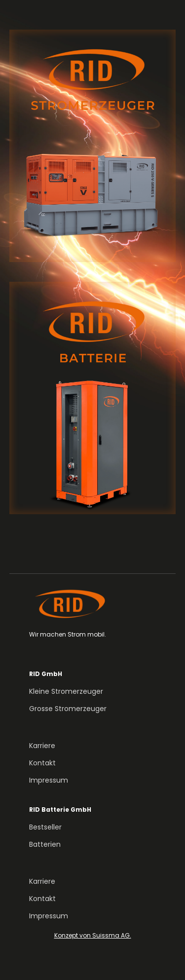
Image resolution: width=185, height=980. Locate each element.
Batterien (45, 844)
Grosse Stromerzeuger (68, 709)
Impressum (49, 780)
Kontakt (42, 763)
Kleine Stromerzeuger (66, 691)
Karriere (42, 746)
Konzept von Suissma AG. (93, 935)
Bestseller (45, 827)
